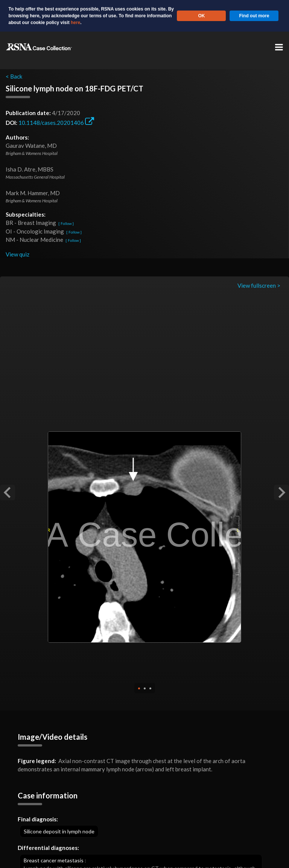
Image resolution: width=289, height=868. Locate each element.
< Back (14, 76)
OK (201, 16)
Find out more (254, 16)
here (75, 23)
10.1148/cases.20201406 (56, 123)
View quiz (17, 254)
